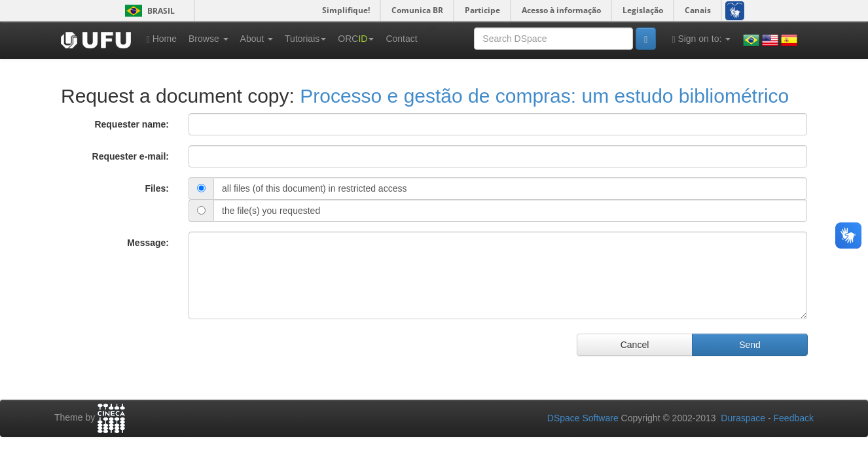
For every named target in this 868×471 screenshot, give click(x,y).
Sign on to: (701, 39)
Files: (157, 188)
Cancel (635, 345)
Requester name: (132, 124)
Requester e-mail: (131, 156)
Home (162, 39)
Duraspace (743, 418)
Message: (148, 243)
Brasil (148, 11)
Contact (401, 39)
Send (750, 345)
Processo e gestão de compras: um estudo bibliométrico (544, 96)
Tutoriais (305, 39)
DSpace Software (583, 418)
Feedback (794, 418)
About (257, 39)
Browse (208, 39)
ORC (356, 39)
